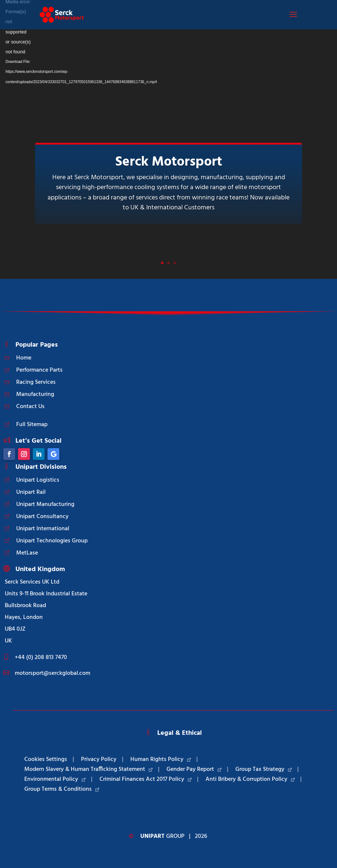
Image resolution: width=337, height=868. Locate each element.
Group (162, 836)
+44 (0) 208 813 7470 (41, 658)
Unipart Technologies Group (52, 541)
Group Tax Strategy (264, 769)
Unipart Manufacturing (45, 504)
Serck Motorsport (169, 162)
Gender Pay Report (194, 769)
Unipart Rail (31, 492)
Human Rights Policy (161, 759)
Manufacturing (35, 394)
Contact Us (30, 407)
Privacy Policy (99, 759)
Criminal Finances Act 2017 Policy (145, 779)
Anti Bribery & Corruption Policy (250, 779)
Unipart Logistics (38, 480)
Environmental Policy (55, 779)
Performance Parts (39, 370)
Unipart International (43, 529)
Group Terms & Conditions (62, 789)
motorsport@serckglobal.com (52, 673)
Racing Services (36, 382)
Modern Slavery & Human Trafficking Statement (88, 769)
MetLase (27, 553)
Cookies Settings (46, 759)
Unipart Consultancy (42, 517)
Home (24, 358)
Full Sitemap (32, 425)
